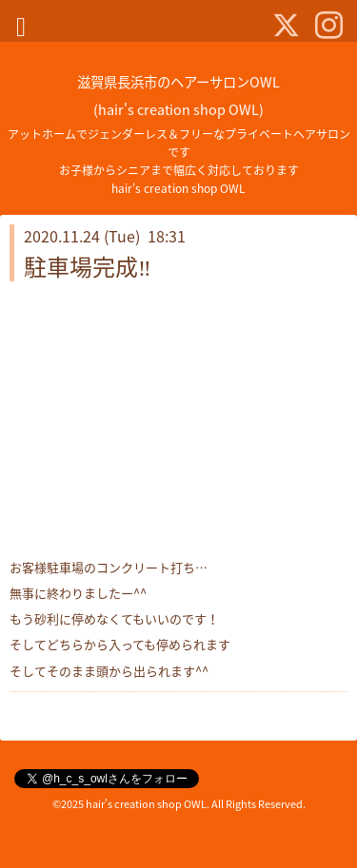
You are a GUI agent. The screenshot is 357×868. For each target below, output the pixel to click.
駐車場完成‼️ (88, 266)
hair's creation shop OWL (146, 804)
